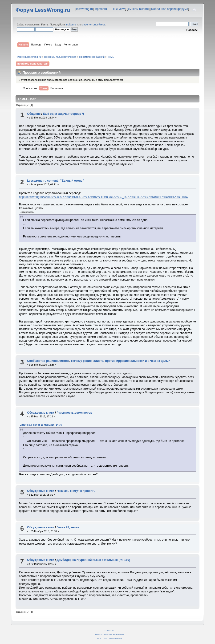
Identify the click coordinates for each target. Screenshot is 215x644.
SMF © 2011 (108, 634)
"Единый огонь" (72, 181)
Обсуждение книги (41, 413)
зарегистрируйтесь (94, 24)
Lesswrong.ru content (42, 181)
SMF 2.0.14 (98, 634)
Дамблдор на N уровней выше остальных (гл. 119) (93, 560)
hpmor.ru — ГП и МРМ (110, 9)
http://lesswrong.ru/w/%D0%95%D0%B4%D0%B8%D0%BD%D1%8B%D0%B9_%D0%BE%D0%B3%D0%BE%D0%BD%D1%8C (104, 197)
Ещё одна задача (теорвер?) (64, 114)
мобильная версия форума (170, 9)
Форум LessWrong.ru (43, 10)
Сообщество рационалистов (48, 361)
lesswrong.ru (85, 9)
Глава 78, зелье (68, 527)
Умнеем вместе (138, 9)
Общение (34, 114)
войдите (71, 24)
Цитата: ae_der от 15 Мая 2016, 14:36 (41, 425)
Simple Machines (118, 634)
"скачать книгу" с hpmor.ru (76, 491)
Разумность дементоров (74, 413)
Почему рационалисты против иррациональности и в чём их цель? (120, 361)
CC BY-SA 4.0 (109, 630)
